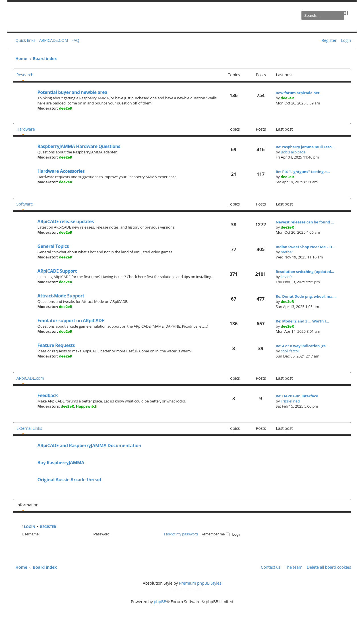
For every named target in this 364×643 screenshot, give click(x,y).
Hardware (26, 129)
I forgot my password (181, 534)
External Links (29, 428)
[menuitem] (74, 40)
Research (25, 75)
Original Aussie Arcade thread (69, 480)
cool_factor (290, 351)
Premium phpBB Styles (200, 583)
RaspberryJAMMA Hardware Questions (79, 146)
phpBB (160, 602)
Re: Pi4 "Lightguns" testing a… (303, 172)
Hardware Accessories (61, 171)
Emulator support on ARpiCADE (71, 321)
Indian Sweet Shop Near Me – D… (305, 247)
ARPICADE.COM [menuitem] (54, 40)
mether (287, 252)
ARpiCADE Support (57, 271)
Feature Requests (56, 345)
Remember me (215, 534)
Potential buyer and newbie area (73, 92)
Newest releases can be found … (305, 222)
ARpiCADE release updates (66, 221)
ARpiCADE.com (30, 378)
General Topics (53, 246)
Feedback (48, 395)
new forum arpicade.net (297, 93)
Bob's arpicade (293, 152)
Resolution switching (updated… (305, 272)
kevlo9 (286, 277)
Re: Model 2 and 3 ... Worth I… (302, 321)
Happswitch (87, 406)
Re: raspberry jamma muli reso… (305, 147)
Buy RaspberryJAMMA (61, 463)
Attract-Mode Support (61, 296)
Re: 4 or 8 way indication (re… (302, 346)
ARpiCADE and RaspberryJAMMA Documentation (89, 445)
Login (30, 527)
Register (48, 527)
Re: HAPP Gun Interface (297, 396)
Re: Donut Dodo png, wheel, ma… (306, 296)
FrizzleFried (290, 401)
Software (25, 204)
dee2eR (66, 108)
